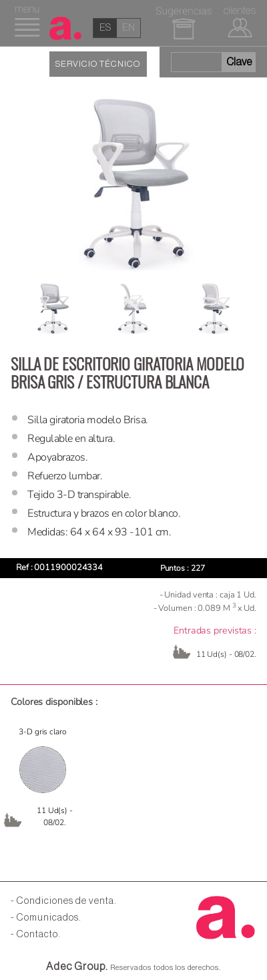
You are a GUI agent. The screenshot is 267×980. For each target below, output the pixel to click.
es (105, 28)
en (128, 28)
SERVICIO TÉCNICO (98, 64)
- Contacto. (36, 934)
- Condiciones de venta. (64, 901)
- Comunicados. (46, 918)
